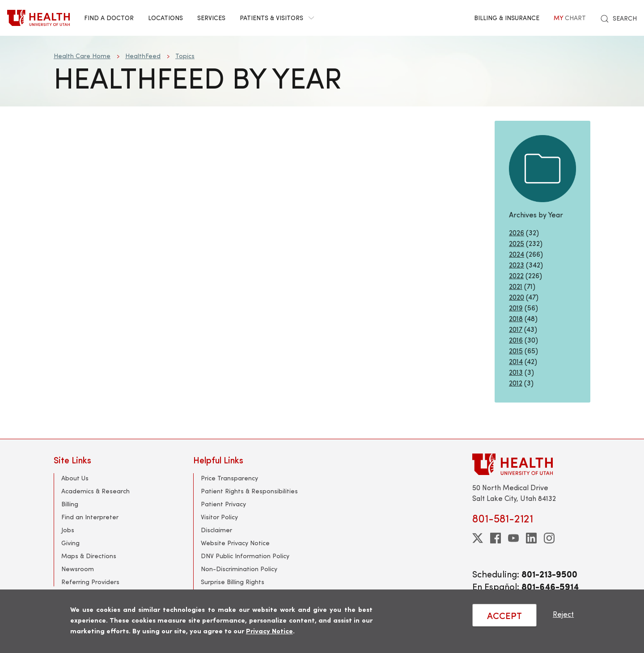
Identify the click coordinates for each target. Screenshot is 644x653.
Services (211, 18)
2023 (517, 265)
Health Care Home (82, 56)
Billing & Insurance (507, 18)
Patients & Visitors (277, 18)
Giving (70, 543)
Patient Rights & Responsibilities (249, 491)
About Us (75, 478)
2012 (516, 383)
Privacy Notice (269, 630)
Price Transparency (229, 478)
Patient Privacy (223, 504)
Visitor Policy (219, 517)
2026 (517, 232)
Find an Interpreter (90, 517)
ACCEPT (504, 615)
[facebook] (496, 538)
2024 (517, 254)
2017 (516, 329)
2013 (516, 372)
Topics (185, 56)
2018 (516, 318)
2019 (516, 307)
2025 (517, 243)
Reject (563, 614)
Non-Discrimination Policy (239, 569)
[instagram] (549, 538)
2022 (516, 275)
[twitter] (478, 538)
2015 (516, 350)
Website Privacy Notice (235, 543)
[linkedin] (531, 538)
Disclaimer (216, 530)
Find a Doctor (109, 18)
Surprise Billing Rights (233, 582)
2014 (516, 361)
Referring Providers (90, 582)
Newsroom (78, 569)
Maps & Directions (89, 556)
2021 (516, 286)
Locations (165, 18)
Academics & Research (95, 491)
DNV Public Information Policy (245, 556)
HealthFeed (143, 56)
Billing (70, 504)
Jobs (68, 530)
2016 (516, 340)
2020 (517, 297)
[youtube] (513, 538)
